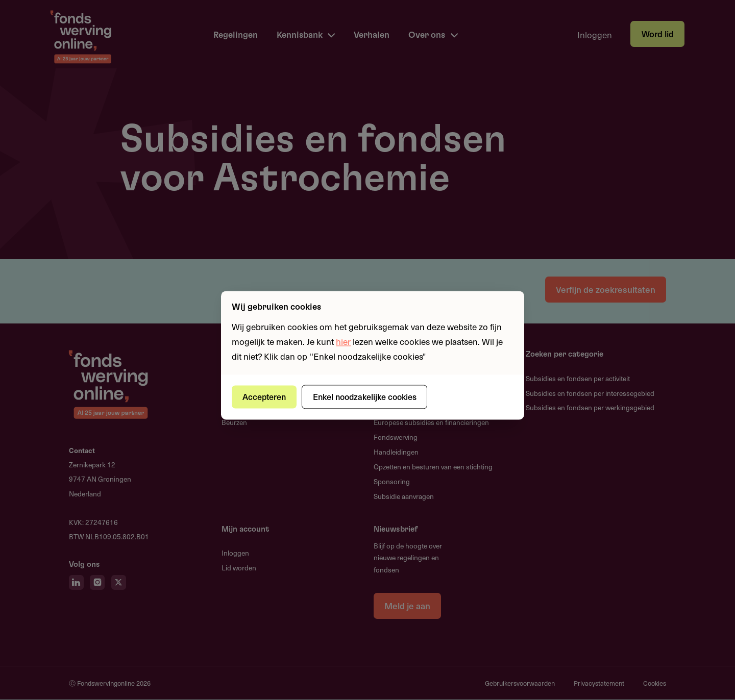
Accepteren (265, 396)
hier (343, 341)
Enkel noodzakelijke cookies (365, 396)
